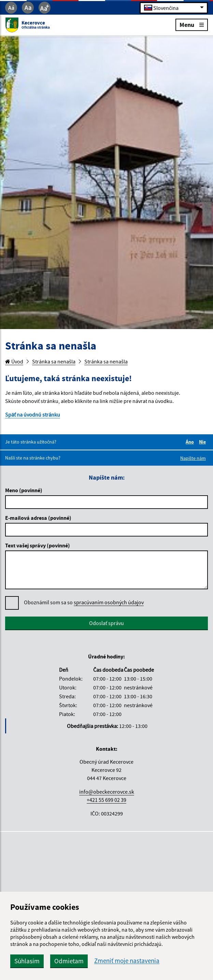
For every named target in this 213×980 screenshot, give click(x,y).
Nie (203, 442)
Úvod (14, 361)
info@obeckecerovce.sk (107, 792)
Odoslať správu (106, 623)
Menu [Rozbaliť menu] (192, 24)
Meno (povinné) (24, 490)
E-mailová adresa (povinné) (38, 518)
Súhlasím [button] (27, 961)
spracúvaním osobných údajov (109, 602)
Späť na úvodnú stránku (33, 415)
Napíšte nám (193, 458)
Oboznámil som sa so (84, 602)
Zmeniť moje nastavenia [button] (127, 961)
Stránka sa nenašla (54, 361)
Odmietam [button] (69, 961)
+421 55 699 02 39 (106, 800)
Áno (191, 442)
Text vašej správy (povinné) (38, 545)
